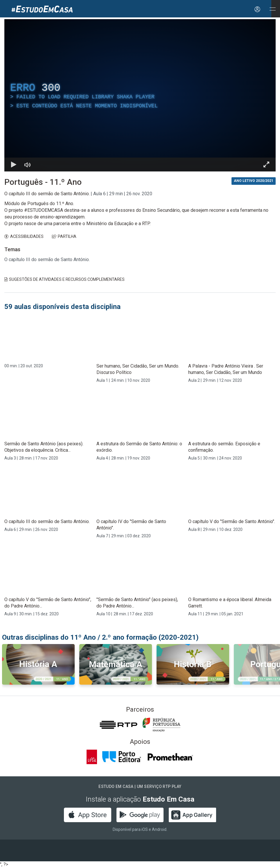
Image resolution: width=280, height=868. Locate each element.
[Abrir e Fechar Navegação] (272, 9)
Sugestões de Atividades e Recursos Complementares (64, 279)
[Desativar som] (28, 164)
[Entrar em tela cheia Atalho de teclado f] (266, 164)
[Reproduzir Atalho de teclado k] (14, 164)
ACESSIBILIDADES (24, 236)
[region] (140, 95)
